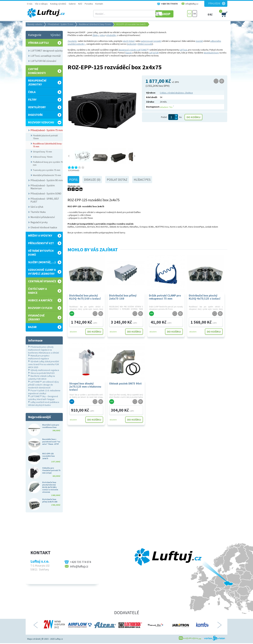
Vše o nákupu (41, 4)
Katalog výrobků (58, 4)
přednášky (111, 35)
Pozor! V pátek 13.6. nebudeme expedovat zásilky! (44, 392)
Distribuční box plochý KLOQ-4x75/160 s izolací (85, 297)
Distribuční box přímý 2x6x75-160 (123, 297)
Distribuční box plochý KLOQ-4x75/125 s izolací (205, 297)
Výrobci (55, 35)
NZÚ (80, 4)
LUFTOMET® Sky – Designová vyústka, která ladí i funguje (43, 398)
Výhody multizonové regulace (45, 370)
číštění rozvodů (145, 44)
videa (102, 35)
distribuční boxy (211, 53)
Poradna (89, 4)
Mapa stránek (34, 639)
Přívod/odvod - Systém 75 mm (61, 24)
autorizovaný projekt (151, 41)
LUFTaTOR (154, 53)
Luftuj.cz (59, 639)
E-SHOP (175, 14)
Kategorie (35, 35)
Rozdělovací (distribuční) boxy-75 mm (95, 24)
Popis (73, 180)
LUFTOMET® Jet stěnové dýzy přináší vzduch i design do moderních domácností (43, 385)
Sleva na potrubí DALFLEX (43, 373)
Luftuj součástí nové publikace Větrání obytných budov (44, 404)
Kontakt (99, 4)
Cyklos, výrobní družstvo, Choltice (176, 93)
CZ (190, 14)
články (95, 35)
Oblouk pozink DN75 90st (125, 383)
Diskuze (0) (92, 180)
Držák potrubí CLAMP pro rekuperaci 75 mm (165, 297)
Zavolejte (72, 41)
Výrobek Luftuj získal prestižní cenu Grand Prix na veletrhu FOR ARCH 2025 (43, 364)
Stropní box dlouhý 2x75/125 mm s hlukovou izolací (85, 386)
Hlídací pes (142, 180)
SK (195, 14)
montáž (199, 41)
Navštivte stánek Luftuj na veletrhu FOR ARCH (41, 377)
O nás (30, 4)
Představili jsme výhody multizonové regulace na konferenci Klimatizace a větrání (43, 350)
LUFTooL (184, 50)
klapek (129, 53)
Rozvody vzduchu (35, 24)
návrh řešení (129, 41)
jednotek (132, 44)
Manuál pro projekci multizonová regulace (39, 357)
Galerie (72, 4)
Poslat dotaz (117, 180)
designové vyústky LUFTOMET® (133, 50)
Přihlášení (214, 3)
